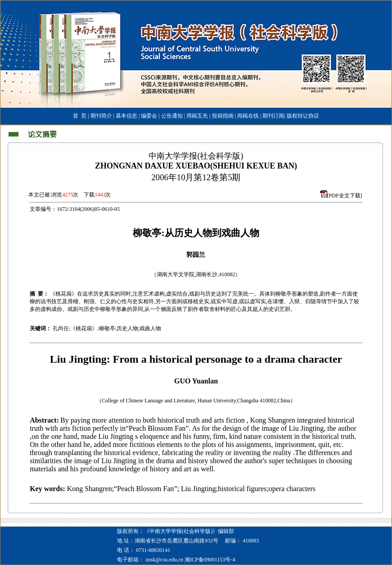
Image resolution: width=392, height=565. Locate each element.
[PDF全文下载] (345, 196)
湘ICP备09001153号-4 (210, 560)
